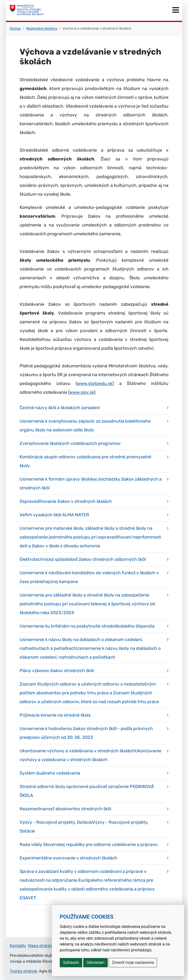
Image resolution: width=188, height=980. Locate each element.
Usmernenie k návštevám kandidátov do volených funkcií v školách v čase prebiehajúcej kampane (89, 577)
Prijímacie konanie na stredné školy (55, 715)
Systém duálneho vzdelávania (50, 773)
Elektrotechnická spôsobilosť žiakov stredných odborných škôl (83, 559)
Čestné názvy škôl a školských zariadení (60, 408)
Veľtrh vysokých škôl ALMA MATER (54, 515)
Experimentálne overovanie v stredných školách (68, 858)
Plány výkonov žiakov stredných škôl (57, 671)
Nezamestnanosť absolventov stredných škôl (65, 809)
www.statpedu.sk (95, 383)
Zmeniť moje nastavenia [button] (133, 963)
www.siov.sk (82, 392)
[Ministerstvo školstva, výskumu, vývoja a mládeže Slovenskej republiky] (27, 10)
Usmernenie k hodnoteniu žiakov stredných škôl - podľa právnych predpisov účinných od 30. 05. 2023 (86, 733)
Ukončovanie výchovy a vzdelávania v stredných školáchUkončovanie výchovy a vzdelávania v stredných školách (90, 755)
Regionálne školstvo (42, 28)
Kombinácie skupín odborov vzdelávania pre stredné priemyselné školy (85, 461)
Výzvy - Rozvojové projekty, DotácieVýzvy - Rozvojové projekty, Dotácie (84, 827)
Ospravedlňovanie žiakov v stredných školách (66, 501)
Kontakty (18, 946)
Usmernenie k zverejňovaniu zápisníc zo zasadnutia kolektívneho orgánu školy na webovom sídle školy (85, 426)
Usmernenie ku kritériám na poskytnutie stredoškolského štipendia (87, 626)
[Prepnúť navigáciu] (176, 10)
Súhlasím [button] (71, 963)
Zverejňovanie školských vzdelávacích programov (70, 443)
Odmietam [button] (95, 963)
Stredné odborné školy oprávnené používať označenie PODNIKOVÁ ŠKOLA (87, 791)
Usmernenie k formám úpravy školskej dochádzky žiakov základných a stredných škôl (91, 484)
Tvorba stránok (23, 971)
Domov (15, 28)
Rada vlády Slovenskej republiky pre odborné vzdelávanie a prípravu (89, 845)
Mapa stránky (41, 946)
